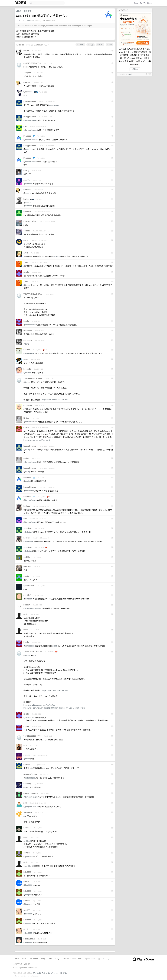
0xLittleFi (27, 595)
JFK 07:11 (63, 973)
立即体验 (135, 69)
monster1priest (30, 221)
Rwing (26, 418)
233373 (27, 180)
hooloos (27, 828)
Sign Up (143, 3)
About (16, 959)
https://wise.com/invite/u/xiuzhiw (55, 400)
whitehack (28, 406)
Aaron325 (28, 812)
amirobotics (30, 325)
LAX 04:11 (55, 973)
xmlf (25, 803)
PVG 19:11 (46, 973)
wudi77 (27, 910)
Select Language (105, 959)
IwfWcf (26, 51)
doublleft (27, 82)
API (50, 959)
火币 (91, 45)
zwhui (130, 74)
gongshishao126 (31, 793)
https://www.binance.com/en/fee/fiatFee (39, 705)
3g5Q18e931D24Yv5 (32, 63)
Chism (26, 240)
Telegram (27, 73)
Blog (43, 959)
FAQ (57, 959)
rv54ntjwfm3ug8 (30, 774)
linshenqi (27, 784)
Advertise (34, 959)
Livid (27, 344)
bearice (27, 350)
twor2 (26, 359)
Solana (66, 959)
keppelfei (27, 369)
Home (136, 3)
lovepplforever (30, 101)
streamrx (27, 212)
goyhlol (27, 853)
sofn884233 (28, 765)
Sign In (150, 3)
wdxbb (26, 428)
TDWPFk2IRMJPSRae (33, 294)
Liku (25, 126)
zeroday (27, 605)
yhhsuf (28, 841)
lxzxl (25, 519)
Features (30, 21)
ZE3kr (26, 262)
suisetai (27, 231)
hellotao (27, 506)
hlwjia (26, 199)
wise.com (57, 256)
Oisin (26, 614)
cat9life (27, 557)
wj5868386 (28, 92)
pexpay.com (54, 105)
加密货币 (28, 11)
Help (24, 959)
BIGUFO (27, 566)
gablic (26, 576)
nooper (27, 881)
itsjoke (26, 272)
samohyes (28, 528)
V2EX (18, 11)
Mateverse (28, 331)
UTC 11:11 (37, 973)
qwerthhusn (29, 586)
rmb (110, 45)
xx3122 (27, 755)
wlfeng (26, 170)
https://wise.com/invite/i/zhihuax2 (37, 440)
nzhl (25, 745)
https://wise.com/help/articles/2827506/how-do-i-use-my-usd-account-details (54, 708)
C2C (100, 45)
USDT (80, 45)
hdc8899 (27, 872)
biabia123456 (29, 939)
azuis (26, 253)
